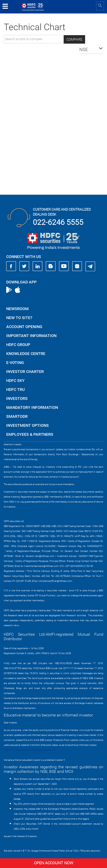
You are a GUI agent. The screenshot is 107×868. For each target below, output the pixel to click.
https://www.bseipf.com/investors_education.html (29, 750)
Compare (74, 39)
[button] (91, 50)
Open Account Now (53, 863)
